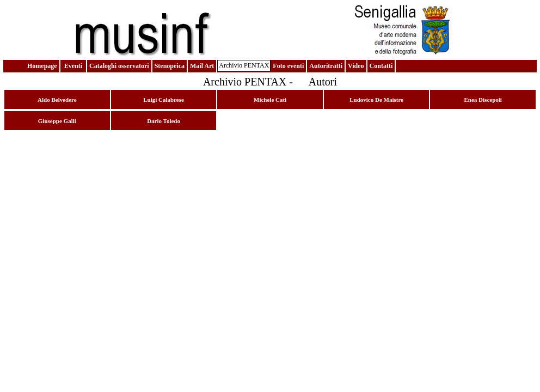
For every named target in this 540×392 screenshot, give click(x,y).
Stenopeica (170, 66)
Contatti (381, 66)
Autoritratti (326, 66)
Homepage (42, 66)
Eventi (73, 66)
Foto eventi (288, 66)
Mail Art (202, 66)
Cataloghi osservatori (119, 66)
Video (356, 66)
